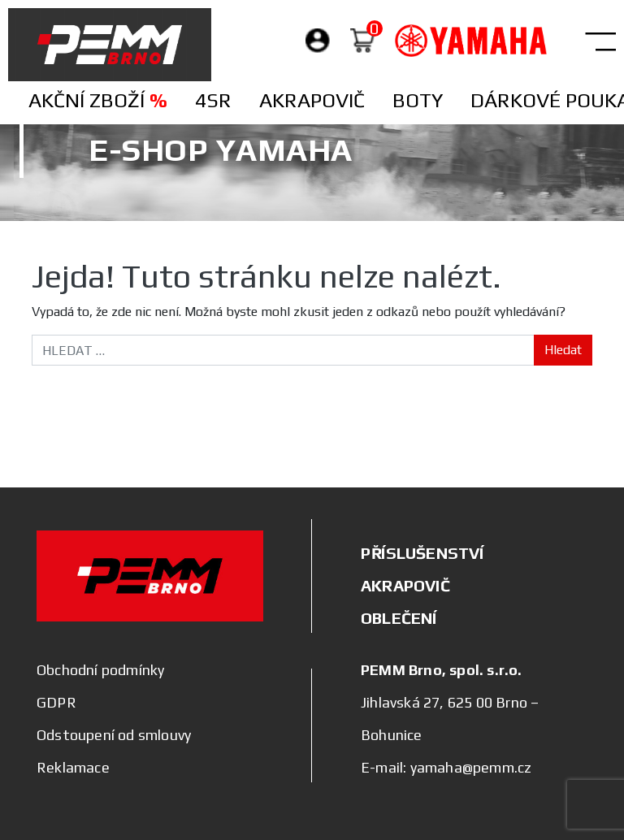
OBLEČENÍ (399, 618)
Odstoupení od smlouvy (114, 735)
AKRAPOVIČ (405, 585)
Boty (418, 100)
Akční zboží (98, 100)
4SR (213, 100)
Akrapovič (312, 100)
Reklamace (73, 767)
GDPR (56, 702)
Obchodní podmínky (100, 670)
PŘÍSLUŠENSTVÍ (422, 553)
